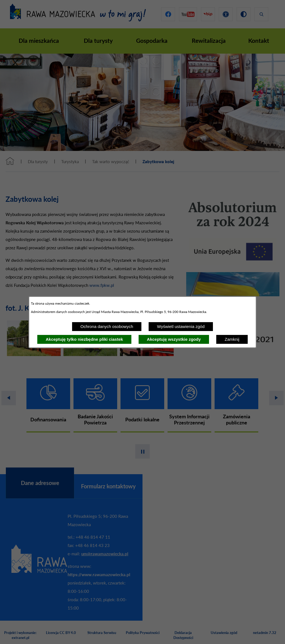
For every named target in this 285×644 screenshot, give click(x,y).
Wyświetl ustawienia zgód (181, 326)
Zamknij (232, 339)
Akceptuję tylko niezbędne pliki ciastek (84, 339)
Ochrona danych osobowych (107, 326)
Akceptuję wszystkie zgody (174, 339)
